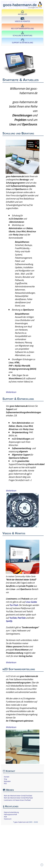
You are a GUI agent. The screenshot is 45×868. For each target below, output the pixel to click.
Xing (5, 779)
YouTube (13, 618)
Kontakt (7, 777)
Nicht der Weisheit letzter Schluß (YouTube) (18, 796)
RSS (5, 783)
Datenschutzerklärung (11, 812)
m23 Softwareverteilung (22, 27)
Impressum (8, 819)
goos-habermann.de (21, 822)
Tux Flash (14, 605)
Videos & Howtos (22, 20)
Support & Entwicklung (22, 41)
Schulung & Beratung (22, 34)
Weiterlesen (11, 392)
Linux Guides (31, 602)
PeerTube (21, 618)
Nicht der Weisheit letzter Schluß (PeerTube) (18, 798)
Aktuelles (22, 13)
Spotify (9, 621)
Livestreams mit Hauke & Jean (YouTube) (17, 800)
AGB (5, 817)
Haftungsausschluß (10, 814)
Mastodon (7, 781)
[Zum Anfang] (42, 865)
